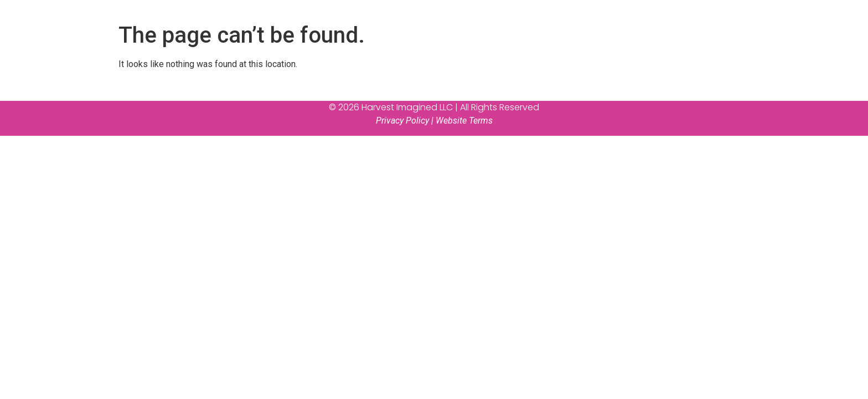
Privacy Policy (402, 121)
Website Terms (464, 121)
